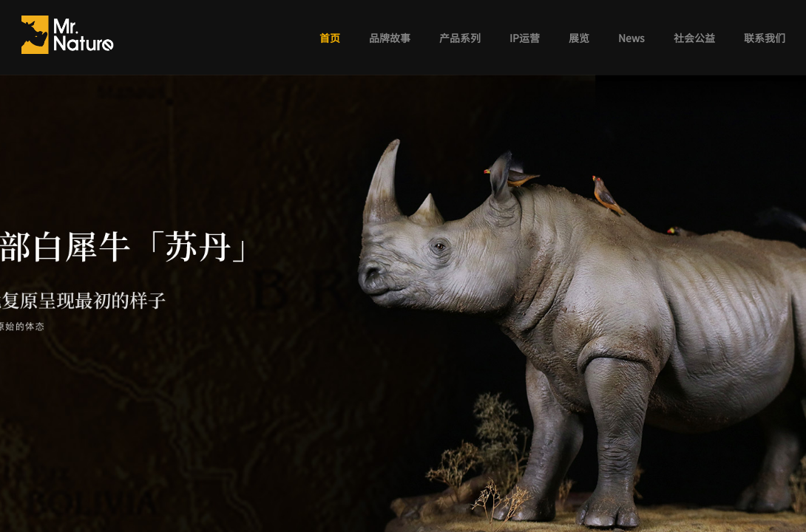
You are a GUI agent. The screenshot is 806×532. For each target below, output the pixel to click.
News (631, 38)
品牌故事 (390, 38)
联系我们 (765, 38)
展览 (579, 38)
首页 (330, 38)
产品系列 (460, 38)
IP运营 (525, 38)
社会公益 (694, 38)
